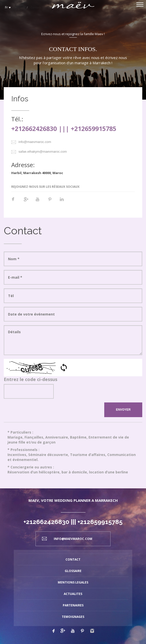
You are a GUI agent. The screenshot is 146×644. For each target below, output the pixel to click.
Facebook (16, 202)
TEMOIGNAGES (73, 617)
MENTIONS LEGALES (73, 582)
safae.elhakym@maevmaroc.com (43, 152)
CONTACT (73, 559)
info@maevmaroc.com (35, 142)
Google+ (28, 202)
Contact (36, 7)
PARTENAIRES (73, 605)
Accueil (20, 7)
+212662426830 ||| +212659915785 (64, 129)
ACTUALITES (73, 594)
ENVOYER (123, 410)
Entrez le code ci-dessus (30, 379)
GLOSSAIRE (73, 571)
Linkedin (64, 202)
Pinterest (52, 202)
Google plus (63, 631)
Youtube (40, 202)
